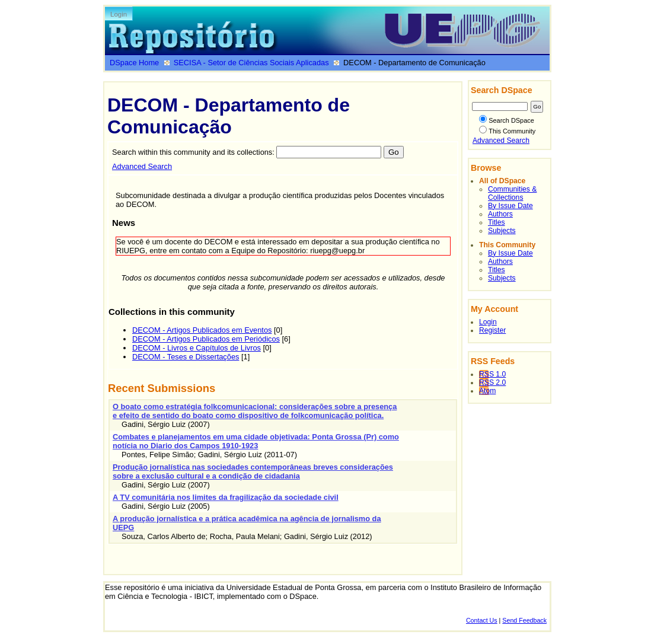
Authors (500, 214)
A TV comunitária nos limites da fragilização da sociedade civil (226, 497)
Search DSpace (507, 120)
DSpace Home (134, 63)
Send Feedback (524, 620)
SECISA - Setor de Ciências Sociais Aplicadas (251, 63)
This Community (507, 131)
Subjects (502, 231)
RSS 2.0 (492, 382)
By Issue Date (510, 206)
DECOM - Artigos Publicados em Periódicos (206, 339)
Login (119, 14)
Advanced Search (142, 166)
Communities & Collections (512, 193)
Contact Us (482, 620)
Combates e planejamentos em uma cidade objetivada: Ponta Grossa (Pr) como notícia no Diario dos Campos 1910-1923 (256, 441)
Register (492, 330)
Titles (497, 222)
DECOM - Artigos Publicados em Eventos (202, 330)
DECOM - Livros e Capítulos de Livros (197, 348)
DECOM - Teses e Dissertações (186, 357)
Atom (487, 391)
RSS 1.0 (492, 374)
